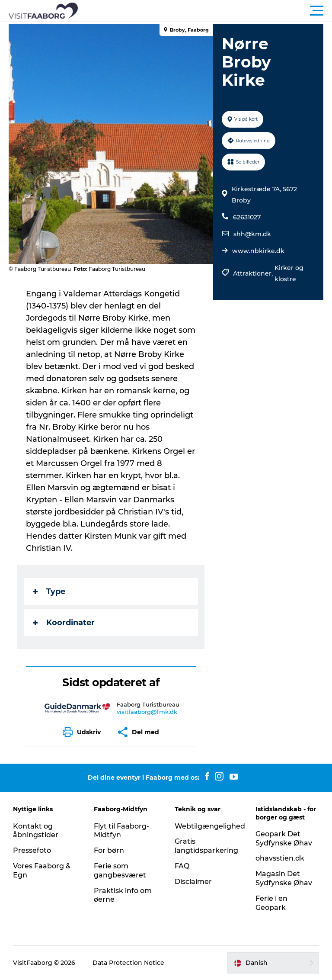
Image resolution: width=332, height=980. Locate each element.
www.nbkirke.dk (258, 251)
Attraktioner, (254, 273)
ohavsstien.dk (280, 858)
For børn (109, 850)
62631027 (247, 217)
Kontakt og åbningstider (36, 831)
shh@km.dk (252, 234)
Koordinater (64, 623)
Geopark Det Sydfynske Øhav (284, 839)
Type (49, 591)
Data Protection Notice (128, 963)
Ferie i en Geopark (271, 903)
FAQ (182, 866)
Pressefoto (32, 850)
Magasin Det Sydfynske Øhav (284, 878)
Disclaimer (193, 882)
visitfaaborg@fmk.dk (147, 712)
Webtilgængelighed (210, 826)
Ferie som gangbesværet (120, 871)
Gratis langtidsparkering (206, 846)
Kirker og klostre (289, 273)
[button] (205, 11)
